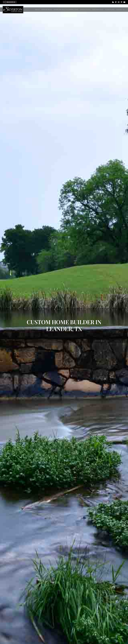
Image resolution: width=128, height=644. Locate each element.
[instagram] (119, 2)
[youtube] (124, 2)
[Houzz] (113, 2)
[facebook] (116, 2)
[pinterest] (122, 2)
